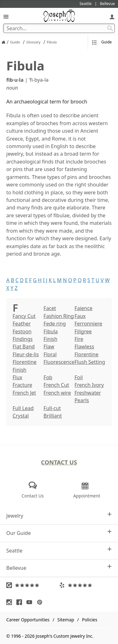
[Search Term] (59, 28)
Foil (79, 377)
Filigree (83, 331)
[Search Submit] (110, 28)
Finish (50, 339)
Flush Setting (90, 362)
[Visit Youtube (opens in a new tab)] (31, 602)
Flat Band (24, 347)
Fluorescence (59, 362)
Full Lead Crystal (23, 412)
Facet (50, 308)
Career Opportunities (28, 620)
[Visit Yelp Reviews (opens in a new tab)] (86, 585)
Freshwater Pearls (88, 397)
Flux (17, 377)
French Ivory (89, 385)
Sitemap (66, 620)
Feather (22, 324)
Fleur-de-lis (26, 354)
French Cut (56, 385)
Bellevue (59, 568)
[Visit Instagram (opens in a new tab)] (11, 602)
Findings (23, 339)
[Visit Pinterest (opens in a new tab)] (41, 602)
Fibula (51, 331)
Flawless (84, 347)
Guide (102, 42)
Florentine (87, 354)
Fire (79, 339)
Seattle (59, 550)
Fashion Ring (59, 316)
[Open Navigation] (6, 17)
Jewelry (59, 516)
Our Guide (59, 533)
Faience (84, 308)
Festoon (22, 331)
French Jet (24, 393)
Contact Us (59, 462)
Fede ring (55, 324)
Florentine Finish (25, 366)
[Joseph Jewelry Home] (3, 42)
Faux (80, 316)
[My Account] (112, 17)
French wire (57, 393)
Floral (50, 354)
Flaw (49, 347)
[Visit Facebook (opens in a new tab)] (21, 602)
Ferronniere (88, 324)
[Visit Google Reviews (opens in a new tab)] (33, 585)
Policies (90, 620)
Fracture (22, 385)
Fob (48, 377)
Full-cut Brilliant (53, 412)
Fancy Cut (24, 316)
